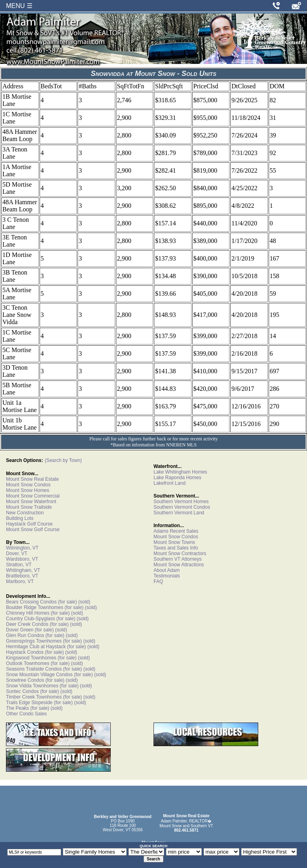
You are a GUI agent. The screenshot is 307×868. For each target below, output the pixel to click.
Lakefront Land (169, 483)
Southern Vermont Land (179, 513)
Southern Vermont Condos (182, 507)
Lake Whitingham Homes (180, 472)
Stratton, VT (19, 565)
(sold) (83, 602)
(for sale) (67, 602)
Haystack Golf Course (29, 524)
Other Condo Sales (26, 714)
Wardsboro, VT (22, 559)
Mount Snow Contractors (180, 553)
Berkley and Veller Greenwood (123, 817)
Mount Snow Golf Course (33, 530)
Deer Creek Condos (27, 624)
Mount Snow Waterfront (31, 502)
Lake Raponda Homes (177, 478)
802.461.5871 (186, 830)
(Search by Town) (63, 460)
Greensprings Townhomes (34, 641)
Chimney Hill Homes (28, 613)
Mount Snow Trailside (29, 507)
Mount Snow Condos (28, 485)
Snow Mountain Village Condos (39, 675)
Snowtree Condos (25, 680)
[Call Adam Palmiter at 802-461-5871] (276, 6)
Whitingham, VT (23, 570)
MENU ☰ (19, 6)
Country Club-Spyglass (31, 619)
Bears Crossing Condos (31, 602)
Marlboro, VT (20, 581)
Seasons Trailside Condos (34, 669)
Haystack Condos (25, 652)
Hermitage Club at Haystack (36, 647)
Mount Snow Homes (28, 490)
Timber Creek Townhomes (34, 697)
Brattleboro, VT (22, 576)
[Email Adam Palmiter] (296, 6)
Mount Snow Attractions (179, 565)
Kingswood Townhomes (31, 658)
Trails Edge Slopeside (29, 703)
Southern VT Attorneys (178, 559)
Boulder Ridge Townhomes (35, 607)
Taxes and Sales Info (176, 548)
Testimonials (167, 576)
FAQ (158, 581)
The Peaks (17, 708)
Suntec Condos (22, 691)
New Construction (25, 513)
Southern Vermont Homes (181, 502)
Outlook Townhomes (28, 663)
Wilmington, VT (22, 548)
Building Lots (20, 518)
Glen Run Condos (25, 635)
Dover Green (20, 630)
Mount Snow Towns (174, 542)
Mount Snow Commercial (33, 496)
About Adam (166, 570)
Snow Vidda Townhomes (32, 686)
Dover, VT (17, 553)
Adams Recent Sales (176, 531)
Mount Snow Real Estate (32, 479)
